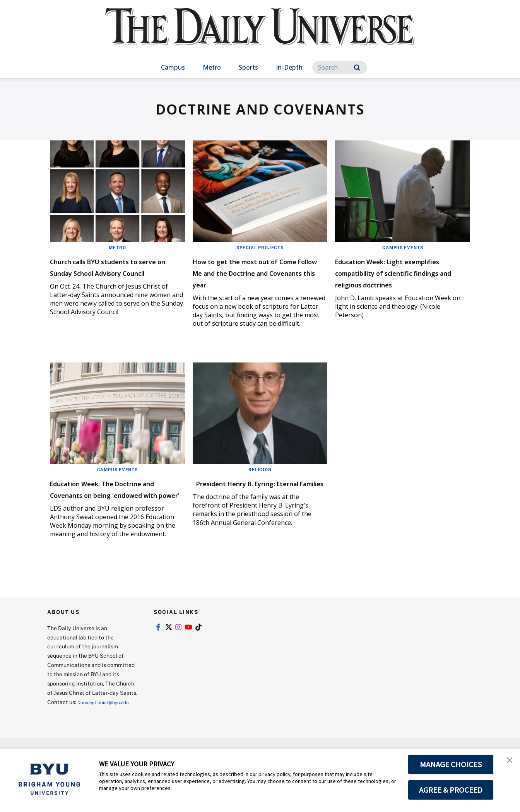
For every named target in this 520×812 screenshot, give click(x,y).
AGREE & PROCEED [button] (451, 790)
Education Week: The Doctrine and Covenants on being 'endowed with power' (114, 506)
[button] (507, 762)
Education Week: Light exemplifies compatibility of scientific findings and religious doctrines (399, 278)
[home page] (260, 35)
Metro (212, 67)
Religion (260, 481)
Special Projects (260, 247)
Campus (173, 67)
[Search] (340, 68)
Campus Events (403, 247)
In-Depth (289, 67)
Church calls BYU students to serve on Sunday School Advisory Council (116, 272)
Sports (248, 67)
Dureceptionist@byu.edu (78, 734)
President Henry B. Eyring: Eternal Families (252, 500)
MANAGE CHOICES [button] (451, 764)
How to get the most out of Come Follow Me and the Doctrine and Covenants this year (258, 278)
